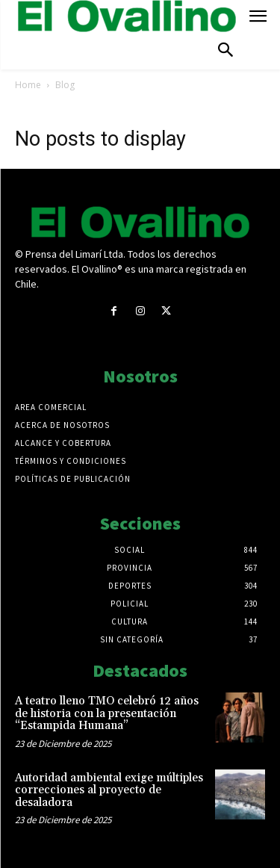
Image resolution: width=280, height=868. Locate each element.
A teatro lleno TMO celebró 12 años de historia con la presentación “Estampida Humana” (107, 713)
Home (28, 85)
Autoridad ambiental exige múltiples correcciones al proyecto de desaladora (109, 790)
